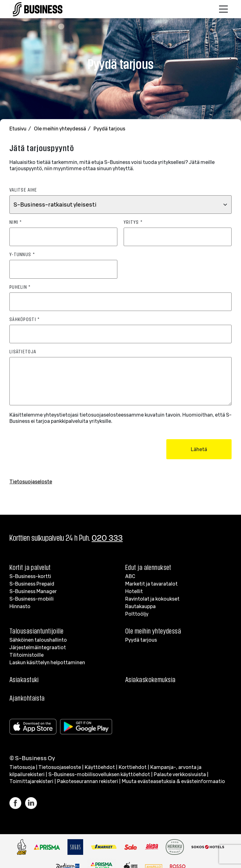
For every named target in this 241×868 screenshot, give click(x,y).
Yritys (133, 222)
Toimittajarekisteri (31, 781)
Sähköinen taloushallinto (38, 640)
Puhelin (20, 287)
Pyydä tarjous (109, 129)
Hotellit (134, 591)
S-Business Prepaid (32, 584)
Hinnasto (20, 606)
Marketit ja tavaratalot (151, 584)
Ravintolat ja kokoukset (152, 599)
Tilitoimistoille (27, 655)
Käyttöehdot (100, 767)
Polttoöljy (137, 614)
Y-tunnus (22, 254)
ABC (130, 576)
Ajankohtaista (27, 698)
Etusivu (18, 129)
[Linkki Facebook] (17, 803)
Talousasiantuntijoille (37, 631)
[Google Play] (87, 727)
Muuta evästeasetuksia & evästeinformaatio (173, 781)
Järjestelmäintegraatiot (38, 647)
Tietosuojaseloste (31, 481)
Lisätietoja (23, 351)
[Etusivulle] (38, 8)
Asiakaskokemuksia (150, 679)
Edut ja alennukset (148, 567)
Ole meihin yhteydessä (60, 129)
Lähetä (199, 449)
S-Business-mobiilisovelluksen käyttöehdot (99, 774)
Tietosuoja (22, 767)
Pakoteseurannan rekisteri (88, 781)
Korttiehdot (133, 767)
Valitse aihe (23, 189)
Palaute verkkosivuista (180, 774)
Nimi (16, 222)
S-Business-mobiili (32, 599)
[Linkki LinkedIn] (31, 803)
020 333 (107, 538)
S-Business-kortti (30, 576)
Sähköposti (24, 319)
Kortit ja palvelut (30, 567)
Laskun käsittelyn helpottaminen (47, 662)
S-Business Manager (33, 591)
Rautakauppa (140, 606)
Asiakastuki (24, 679)
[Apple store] (34, 727)
